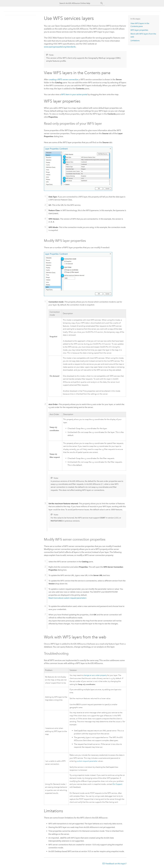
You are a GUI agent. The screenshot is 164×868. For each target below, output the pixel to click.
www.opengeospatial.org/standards (60, 47)
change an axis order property (95, 675)
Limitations (135, 41)
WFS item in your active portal (74, 94)
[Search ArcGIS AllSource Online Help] (80, 3)
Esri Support (117, 784)
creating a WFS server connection (64, 79)
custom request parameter (87, 761)
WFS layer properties (139, 30)
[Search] (102, 3)
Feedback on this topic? (116, 864)
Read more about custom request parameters (67, 598)
